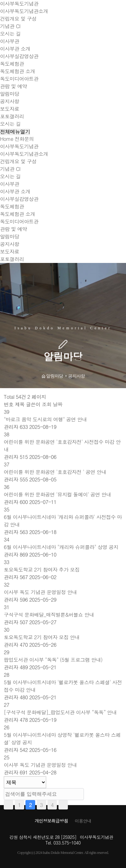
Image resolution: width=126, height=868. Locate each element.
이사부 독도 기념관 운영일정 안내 (40, 592)
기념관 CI (10, 26)
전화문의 (24, 139)
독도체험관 (12, 64)
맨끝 (63, 805)
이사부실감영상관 (19, 56)
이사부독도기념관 (19, 4)
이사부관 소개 (15, 49)
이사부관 (10, 41)
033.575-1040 (67, 843)
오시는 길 (10, 34)
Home (7, 139)
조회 (47, 404)
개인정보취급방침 (51, 821)
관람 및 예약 (14, 86)
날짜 (58, 404)
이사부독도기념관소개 (24, 11)
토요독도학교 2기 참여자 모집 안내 (42, 637)
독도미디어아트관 (19, 79)
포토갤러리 (12, 116)
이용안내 (83, 821)
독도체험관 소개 (18, 71)
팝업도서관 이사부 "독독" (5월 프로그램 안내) (53, 660)
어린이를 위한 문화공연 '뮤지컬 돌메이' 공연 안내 (57, 494)
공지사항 (10, 101)
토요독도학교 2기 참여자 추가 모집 (42, 570)
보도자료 (10, 109)
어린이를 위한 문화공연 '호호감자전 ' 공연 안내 (55, 472)
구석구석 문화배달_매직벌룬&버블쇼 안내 (49, 615)
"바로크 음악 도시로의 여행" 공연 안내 (45, 419)
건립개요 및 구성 (18, 19)
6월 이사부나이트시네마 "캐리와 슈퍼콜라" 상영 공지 (61, 547)
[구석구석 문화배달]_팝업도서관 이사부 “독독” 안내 (60, 712)
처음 (8, 805)
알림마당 (10, 94)
